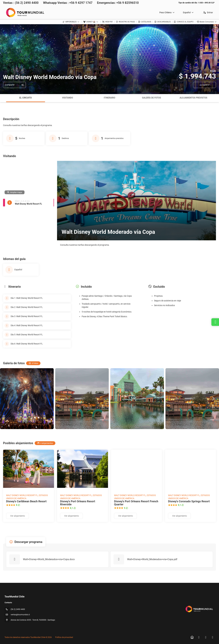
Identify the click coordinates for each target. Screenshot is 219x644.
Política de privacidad (64, 637)
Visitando (68, 98)
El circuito (26, 98)
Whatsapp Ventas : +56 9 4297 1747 (68, 3)
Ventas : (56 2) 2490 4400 (21, 3)
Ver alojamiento (18, 516)
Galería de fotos (152, 98)
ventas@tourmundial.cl (20, 615)
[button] (213, 399)
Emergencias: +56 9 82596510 (118, 3)
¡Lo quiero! (205, 85)
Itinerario (109, 98)
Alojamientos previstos (193, 98)
